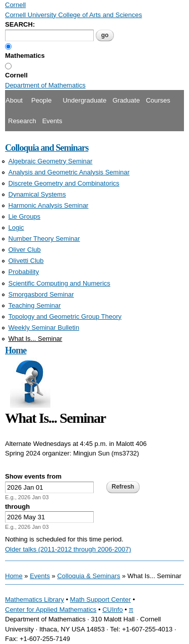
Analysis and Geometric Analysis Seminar (69, 172)
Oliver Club (25, 250)
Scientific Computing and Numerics (59, 283)
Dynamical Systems (37, 194)
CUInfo (112, 610)
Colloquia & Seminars (88, 576)
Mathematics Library (35, 600)
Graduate (126, 100)
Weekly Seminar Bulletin (44, 328)
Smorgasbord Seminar (41, 294)
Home (16, 350)
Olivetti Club (26, 261)
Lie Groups (25, 216)
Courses (158, 100)
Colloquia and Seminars (47, 148)
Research (22, 121)
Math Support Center (101, 600)
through (17, 507)
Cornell (16, 75)
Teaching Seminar (35, 305)
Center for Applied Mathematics (51, 610)
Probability (24, 272)
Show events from (33, 476)
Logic (16, 227)
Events (52, 121)
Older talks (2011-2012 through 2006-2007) (68, 549)
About (14, 100)
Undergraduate (84, 100)
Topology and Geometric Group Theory (65, 316)
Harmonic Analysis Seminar (49, 205)
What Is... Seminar (36, 339)
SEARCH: (20, 24)
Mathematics (25, 56)
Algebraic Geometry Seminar (51, 161)
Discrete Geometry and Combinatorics (64, 183)
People (41, 100)
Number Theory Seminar (44, 239)
